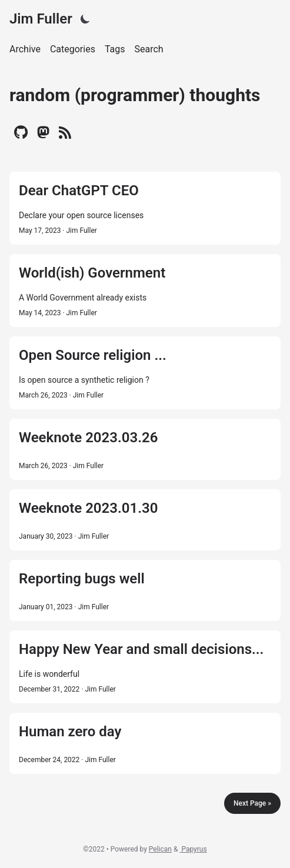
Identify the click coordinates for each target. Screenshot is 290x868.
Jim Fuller (41, 19)
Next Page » (252, 803)
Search (149, 49)
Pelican (160, 849)
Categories (73, 49)
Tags (115, 49)
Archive (25, 49)
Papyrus (193, 849)
